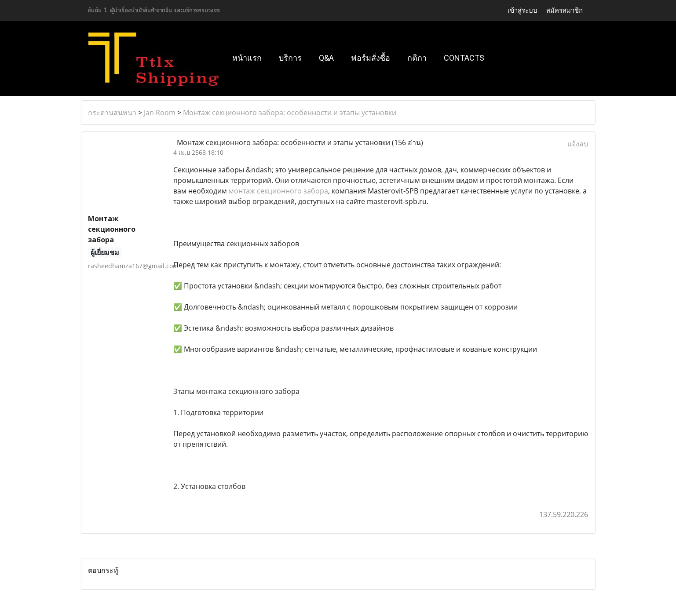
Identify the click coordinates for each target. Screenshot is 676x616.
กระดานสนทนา (112, 113)
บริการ (290, 58)
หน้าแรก (247, 58)
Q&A (326, 58)
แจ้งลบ (578, 144)
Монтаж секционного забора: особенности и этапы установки (290, 113)
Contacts (464, 58)
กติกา (417, 58)
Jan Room (160, 113)
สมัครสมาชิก (565, 10)
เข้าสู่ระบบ (523, 10)
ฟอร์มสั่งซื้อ (371, 58)
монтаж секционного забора (278, 191)
